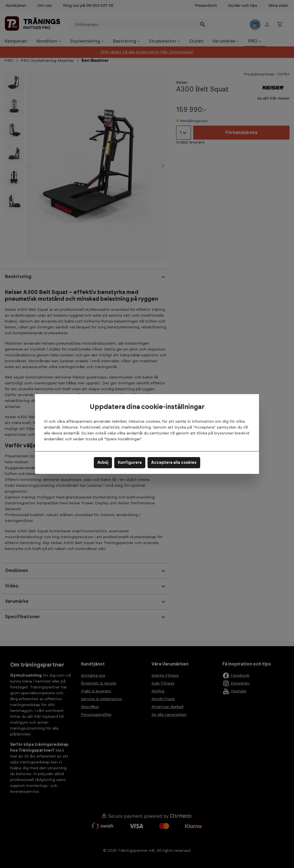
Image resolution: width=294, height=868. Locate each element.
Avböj (103, 463)
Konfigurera (130, 463)
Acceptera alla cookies (174, 463)
